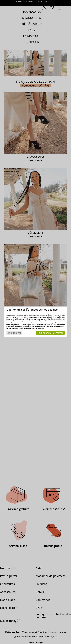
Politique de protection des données (31, 328)
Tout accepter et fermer (50, 333)
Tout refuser (14, 333)
